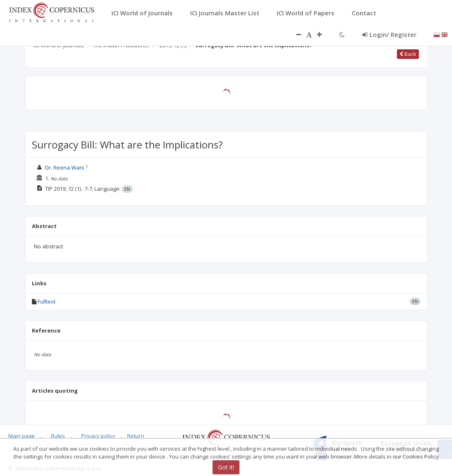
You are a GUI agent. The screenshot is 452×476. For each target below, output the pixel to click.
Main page (22, 436)
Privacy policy (98, 436)
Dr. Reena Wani (65, 168)
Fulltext (47, 301)
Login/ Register (389, 34)
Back (408, 54)
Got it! (226, 467)
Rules (58, 436)
